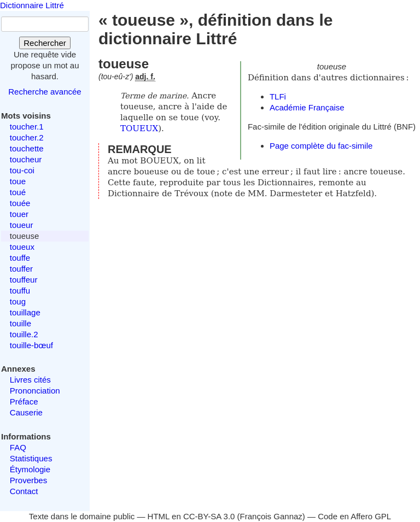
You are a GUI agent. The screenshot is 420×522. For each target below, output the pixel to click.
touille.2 (24, 334)
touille (21, 323)
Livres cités (30, 380)
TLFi (278, 96)
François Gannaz (271, 516)
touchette (27, 148)
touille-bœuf (31, 345)
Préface (24, 401)
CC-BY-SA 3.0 (209, 516)
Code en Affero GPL (354, 516)
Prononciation (35, 391)
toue (18, 181)
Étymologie (30, 469)
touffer (21, 269)
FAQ (18, 447)
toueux (22, 247)
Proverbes (28, 480)
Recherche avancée (45, 92)
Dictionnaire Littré (32, 5)
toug (18, 301)
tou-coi (22, 170)
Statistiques (31, 458)
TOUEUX (139, 128)
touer (19, 214)
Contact (24, 491)
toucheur (26, 159)
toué (18, 192)
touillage (25, 312)
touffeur (24, 280)
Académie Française (307, 107)
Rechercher (45, 43)
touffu (20, 291)
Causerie (26, 412)
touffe (20, 258)
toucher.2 (27, 137)
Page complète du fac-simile (321, 146)
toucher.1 (27, 127)
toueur (22, 225)
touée (20, 203)
